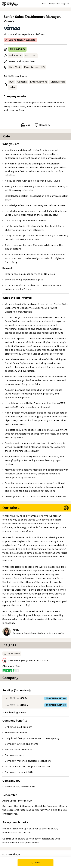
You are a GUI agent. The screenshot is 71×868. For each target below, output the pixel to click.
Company (42, 125)
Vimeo (9, 21)
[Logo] (10, 4)
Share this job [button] (12, 854)
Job (26, 125)
